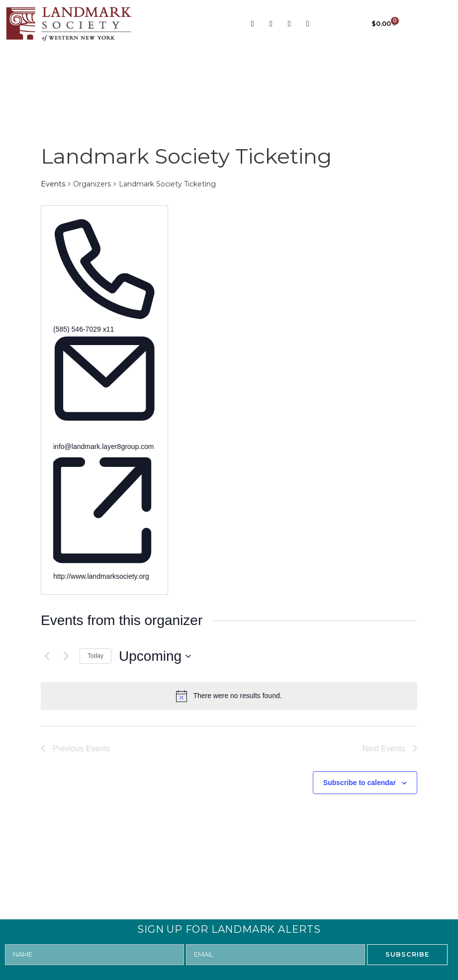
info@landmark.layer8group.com (104, 446)
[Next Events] (66, 656)
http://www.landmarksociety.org (101, 576)
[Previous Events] (47, 656)
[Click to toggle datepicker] (155, 656)
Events (53, 184)
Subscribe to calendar (360, 783)
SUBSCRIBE (407, 954)
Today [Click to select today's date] (95, 656)
